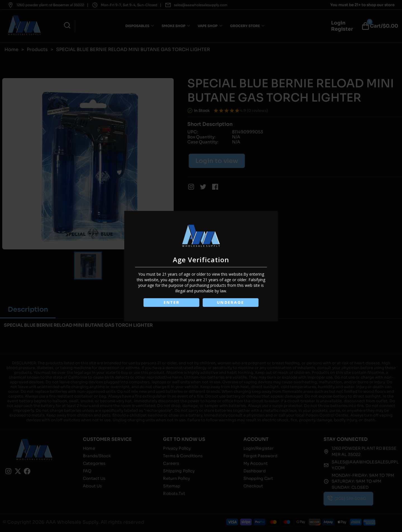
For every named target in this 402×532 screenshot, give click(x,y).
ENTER (171, 303)
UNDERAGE (231, 303)
